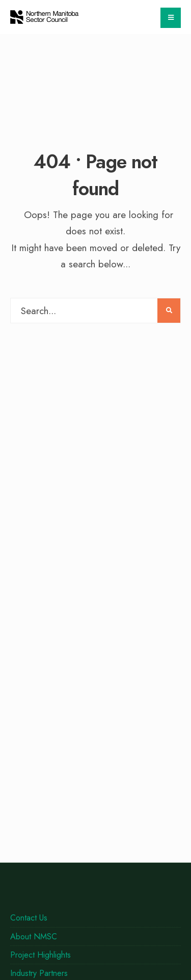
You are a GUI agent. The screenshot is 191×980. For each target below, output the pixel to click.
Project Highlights (40, 955)
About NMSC (34, 937)
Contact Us (29, 918)
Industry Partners (39, 973)
